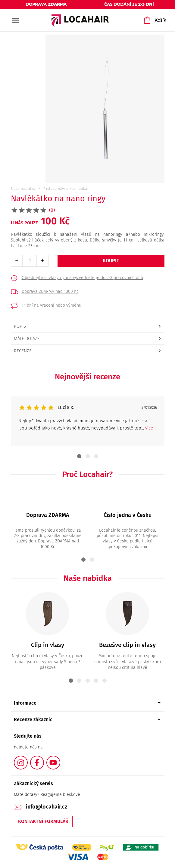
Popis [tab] (20, 326)
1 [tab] (79, 456)
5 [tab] (105, 681)
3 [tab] (96, 456)
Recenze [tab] (23, 351)
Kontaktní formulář (43, 821)
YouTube (60, 759)
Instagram (27, 759)
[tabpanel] (88, 421)
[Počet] (30, 261)
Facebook (44, 759)
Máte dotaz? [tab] (27, 338)
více (149, 428)
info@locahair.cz (47, 807)
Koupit (111, 261)
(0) (52, 210)
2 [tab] (88, 456)
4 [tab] (96, 681)
